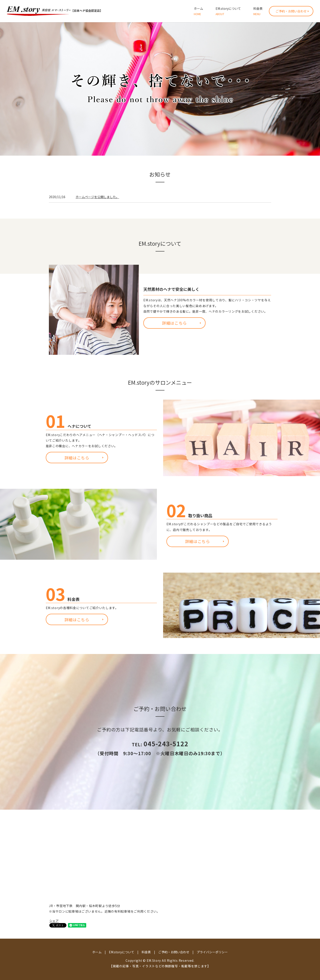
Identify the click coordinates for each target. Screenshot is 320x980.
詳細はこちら (174, 323)
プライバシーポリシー (212, 952)
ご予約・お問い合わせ (291, 11)
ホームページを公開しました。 (97, 197)
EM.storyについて (228, 11)
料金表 (258, 11)
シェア (54, 921)
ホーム (198, 11)
